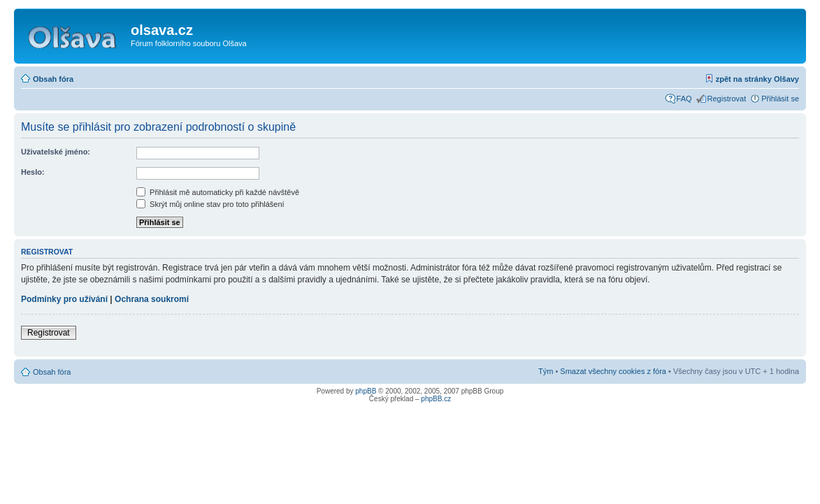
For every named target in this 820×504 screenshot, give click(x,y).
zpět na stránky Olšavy (757, 79)
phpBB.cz (436, 399)
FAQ (684, 99)
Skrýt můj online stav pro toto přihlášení (210, 204)
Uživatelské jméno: (56, 152)
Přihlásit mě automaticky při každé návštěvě (218, 192)
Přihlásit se (780, 99)
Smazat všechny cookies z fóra (613, 371)
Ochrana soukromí (152, 299)
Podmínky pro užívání (64, 299)
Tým (546, 371)
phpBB (366, 391)
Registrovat (727, 99)
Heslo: (33, 172)
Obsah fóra (53, 79)
